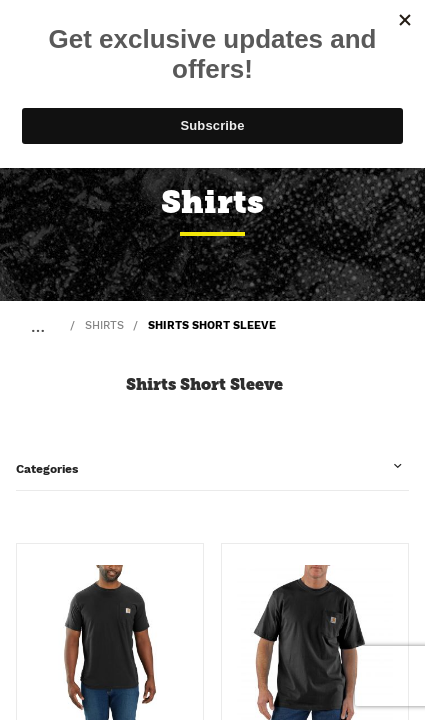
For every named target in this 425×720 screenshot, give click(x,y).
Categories (47, 469)
